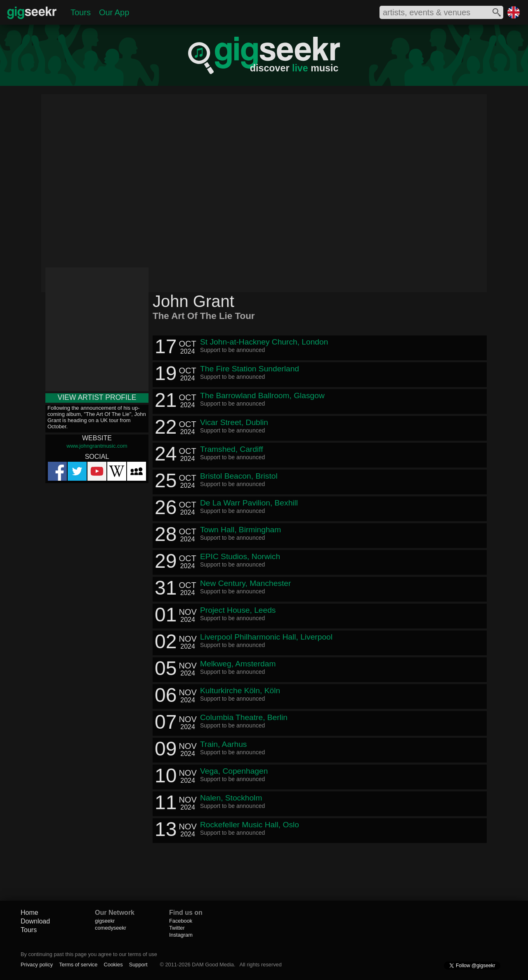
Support (138, 965)
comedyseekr (111, 928)
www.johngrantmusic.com (97, 446)
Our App (114, 12)
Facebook (181, 921)
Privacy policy (37, 965)
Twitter (177, 928)
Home (29, 913)
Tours (81, 12)
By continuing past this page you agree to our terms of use (89, 954)
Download (35, 921)
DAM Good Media (213, 965)
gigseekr (105, 921)
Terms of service (78, 965)
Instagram (181, 935)
